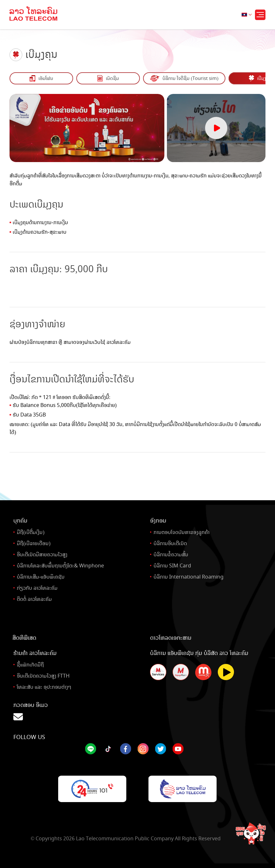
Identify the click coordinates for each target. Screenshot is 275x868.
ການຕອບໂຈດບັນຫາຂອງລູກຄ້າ (182, 532)
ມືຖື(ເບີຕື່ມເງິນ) (31, 532)
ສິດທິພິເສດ (24, 638)
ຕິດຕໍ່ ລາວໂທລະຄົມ (34, 599)
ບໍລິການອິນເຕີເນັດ (170, 543)
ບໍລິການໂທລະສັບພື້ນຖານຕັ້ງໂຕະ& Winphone (60, 566)
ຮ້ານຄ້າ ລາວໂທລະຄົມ (35, 653)
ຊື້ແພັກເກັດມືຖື (30, 665)
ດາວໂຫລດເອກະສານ (171, 638)
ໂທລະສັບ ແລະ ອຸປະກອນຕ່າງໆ (44, 687)
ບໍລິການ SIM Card (172, 566)
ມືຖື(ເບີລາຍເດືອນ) (34, 543)
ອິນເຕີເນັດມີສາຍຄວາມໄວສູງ (42, 555)
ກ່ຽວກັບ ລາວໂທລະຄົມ (37, 588)
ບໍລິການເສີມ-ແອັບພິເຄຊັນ (41, 577)
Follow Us (29, 737)
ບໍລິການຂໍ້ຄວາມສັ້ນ (171, 555)
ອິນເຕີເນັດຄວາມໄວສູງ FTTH (43, 676)
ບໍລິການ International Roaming (189, 577)
